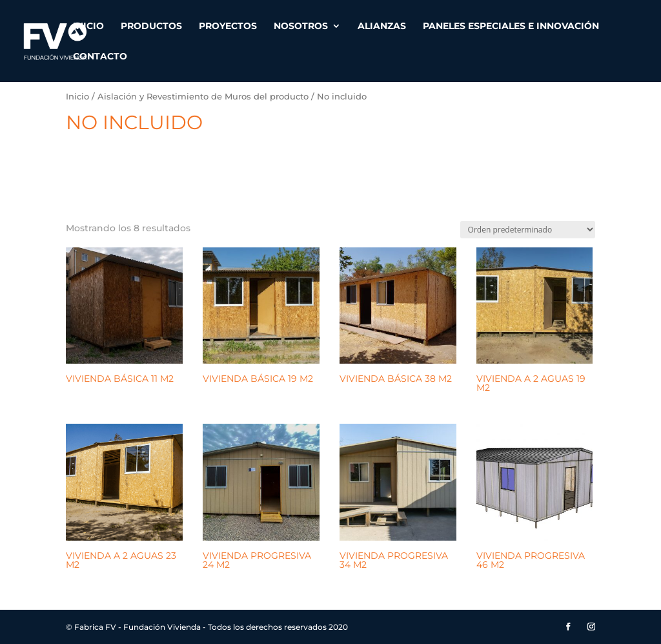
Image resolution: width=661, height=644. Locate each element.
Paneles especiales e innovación (511, 26)
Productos (151, 26)
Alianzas (382, 26)
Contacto (100, 57)
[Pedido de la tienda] (528, 230)
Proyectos (228, 26)
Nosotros (301, 26)
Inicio (88, 26)
